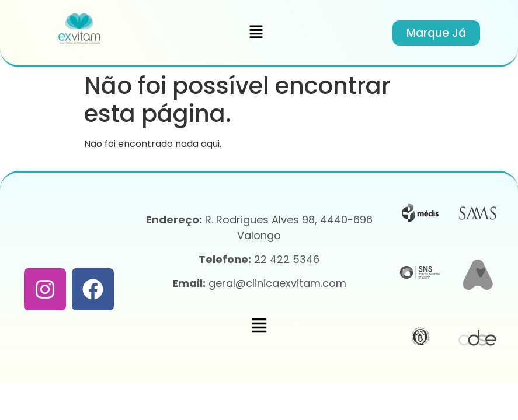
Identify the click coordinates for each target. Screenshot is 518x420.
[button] (256, 33)
